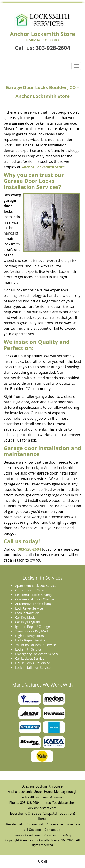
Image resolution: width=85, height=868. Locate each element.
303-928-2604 (53, 48)
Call (42, 861)
